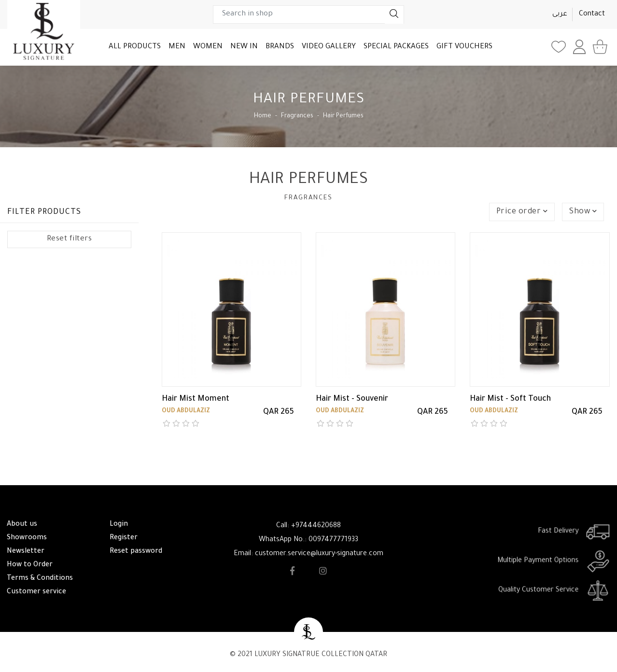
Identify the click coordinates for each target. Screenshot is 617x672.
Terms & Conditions (40, 579)
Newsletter (26, 552)
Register (124, 538)
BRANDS (280, 47)
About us (22, 525)
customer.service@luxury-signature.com (319, 554)
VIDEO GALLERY (329, 47)
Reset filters (70, 239)
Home (263, 116)
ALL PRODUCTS (135, 47)
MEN (177, 47)
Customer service (36, 592)
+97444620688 (316, 526)
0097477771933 (333, 540)
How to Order (30, 565)
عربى (560, 14)
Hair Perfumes (343, 116)
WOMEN (208, 47)
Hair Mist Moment (196, 399)
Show (583, 212)
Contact (592, 14)
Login (119, 525)
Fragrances (297, 116)
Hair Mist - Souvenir (352, 399)
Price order (522, 212)
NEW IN (244, 47)
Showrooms (27, 538)
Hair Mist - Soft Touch (510, 399)
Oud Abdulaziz (186, 411)
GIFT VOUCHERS (464, 47)
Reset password (136, 552)
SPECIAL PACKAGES (396, 47)
